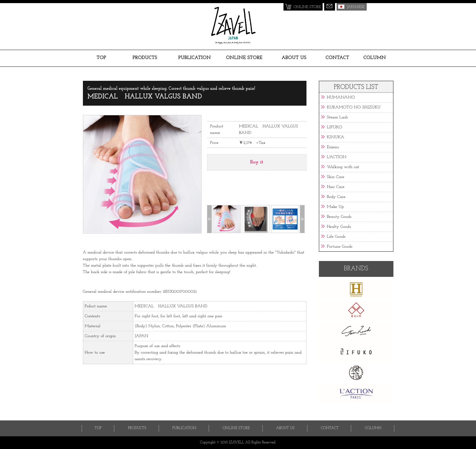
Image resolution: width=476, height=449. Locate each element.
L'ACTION (337, 157)
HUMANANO (341, 97)
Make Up (335, 207)
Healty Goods (339, 227)
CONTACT (337, 58)
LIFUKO (335, 127)
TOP (101, 58)
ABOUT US (294, 58)
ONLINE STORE (244, 58)
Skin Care (336, 177)
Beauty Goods (339, 217)
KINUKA (336, 137)
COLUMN (374, 58)
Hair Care (336, 187)
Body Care (336, 197)
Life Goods (336, 237)
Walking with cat (343, 167)
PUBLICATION (195, 58)
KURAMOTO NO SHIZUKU (354, 107)
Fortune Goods (340, 247)
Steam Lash (338, 117)
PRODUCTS (145, 58)
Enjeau (333, 147)
